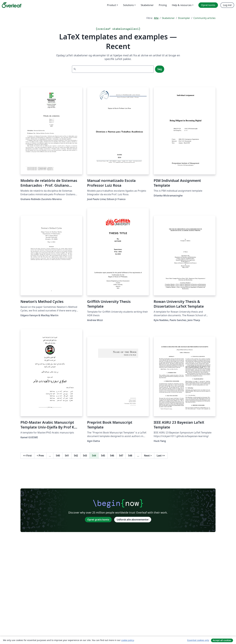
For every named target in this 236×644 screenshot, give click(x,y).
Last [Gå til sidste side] (161, 456)
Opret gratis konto (98, 520)
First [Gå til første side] (27, 456)
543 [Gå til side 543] (85, 456)
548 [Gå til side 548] (130, 456)
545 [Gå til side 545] (103, 456)
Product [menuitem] (112, 5)
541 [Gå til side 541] (67, 456)
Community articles (204, 18)
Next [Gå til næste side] (148, 456)
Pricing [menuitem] (163, 5)
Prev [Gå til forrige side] (40, 456)
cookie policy (127, 640)
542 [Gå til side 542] (76, 456)
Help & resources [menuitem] (182, 5)
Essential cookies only (198, 640)
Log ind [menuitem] (227, 5)
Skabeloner (168, 18)
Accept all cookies (222, 640)
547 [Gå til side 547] (121, 456)
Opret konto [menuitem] (208, 5)
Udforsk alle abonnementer (133, 520)
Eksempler (184, 18)
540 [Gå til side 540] (58, 456)
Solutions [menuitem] (128, 5)
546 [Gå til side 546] (112, 456)
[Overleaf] (12, 5)
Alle (156, 18)
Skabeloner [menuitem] (147, 5)
